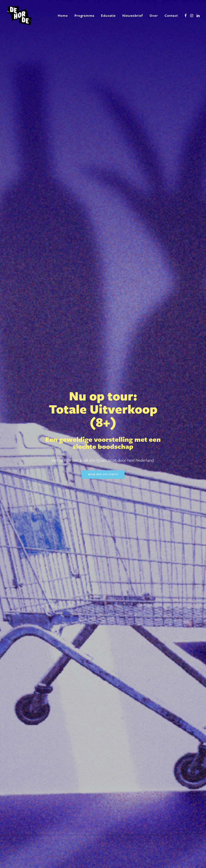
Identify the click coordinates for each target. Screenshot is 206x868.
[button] (186, 16)
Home (63, 15)
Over (154, 15)
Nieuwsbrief (133, 15)
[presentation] (71, 817)
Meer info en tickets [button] (103, 113)
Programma (84, 15)
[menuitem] (63, 16)
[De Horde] (19, 16)
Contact (171, 15)
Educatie (108, 15)
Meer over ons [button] (49, 699)
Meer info (140, 198)
